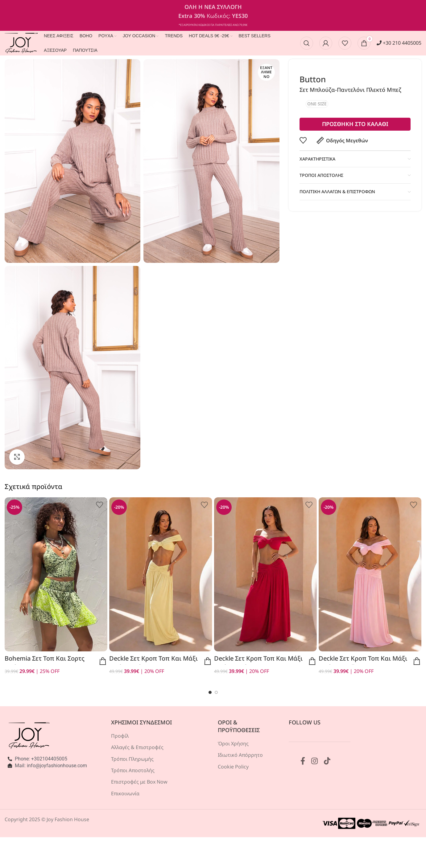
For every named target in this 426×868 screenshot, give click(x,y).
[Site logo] (21, 43)
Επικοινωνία (125, 793)
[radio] (317, 104)
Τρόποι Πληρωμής (132, 759)
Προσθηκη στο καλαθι (355, 124)
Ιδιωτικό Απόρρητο (240, 755)
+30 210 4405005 (399, 43)
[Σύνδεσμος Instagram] (314, 761)
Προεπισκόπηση (103, 661)
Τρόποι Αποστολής (133, 770)
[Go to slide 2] (216, 692)
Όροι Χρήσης (233, 744)
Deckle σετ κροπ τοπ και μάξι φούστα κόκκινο (258, 663)
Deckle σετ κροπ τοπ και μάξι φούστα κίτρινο (153, 663)
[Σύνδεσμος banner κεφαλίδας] (213, 15)
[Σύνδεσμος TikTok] (327, 761)
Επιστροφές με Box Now (139, 782)
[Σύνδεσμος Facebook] (303, 761)
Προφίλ (120, 736)
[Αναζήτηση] (307, 43)
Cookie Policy (233, 767)
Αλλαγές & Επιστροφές (137, 747)
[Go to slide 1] (210, 692)
